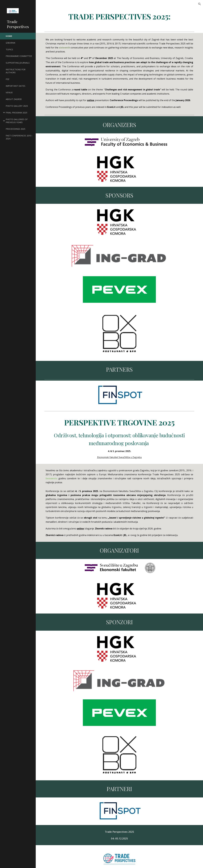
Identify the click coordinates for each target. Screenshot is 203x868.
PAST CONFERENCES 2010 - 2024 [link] (19, 137)
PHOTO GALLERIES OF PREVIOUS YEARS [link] (17, 121)
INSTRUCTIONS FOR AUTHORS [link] (16, 71)
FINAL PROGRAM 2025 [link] (16, 113)
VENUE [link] (9, 92)
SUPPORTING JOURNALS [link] (18, 63)
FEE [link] (8, 79)
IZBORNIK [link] (10, 43)
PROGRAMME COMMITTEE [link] (19, 56)
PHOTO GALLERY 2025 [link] (17, 106)
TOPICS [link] (9, 49)
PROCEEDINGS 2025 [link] (15, 129)
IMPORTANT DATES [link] (15, 86)
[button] (200, 4)
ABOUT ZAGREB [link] (14, 99)
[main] (119, 16)
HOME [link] (9, 36)
